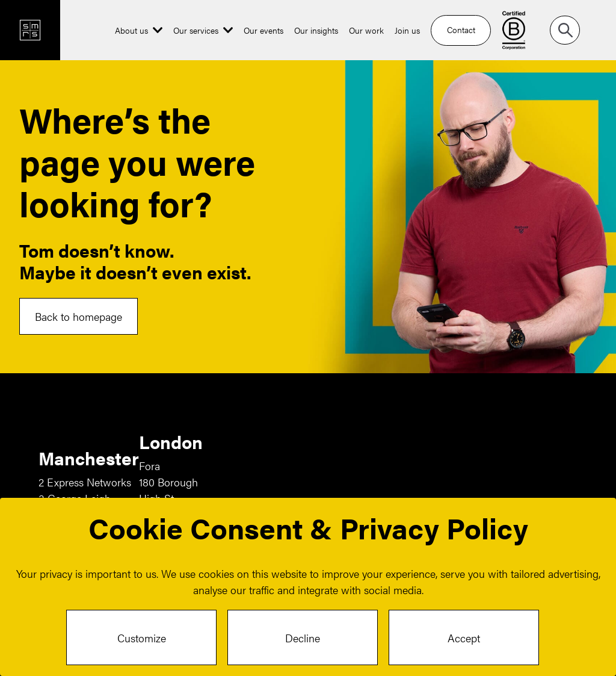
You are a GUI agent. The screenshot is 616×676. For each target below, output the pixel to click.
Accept (464, 638)
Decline (303, 638)
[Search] (565, 30)
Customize (142, 638)
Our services (196, 30)
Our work (366, 30)
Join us (407, 30)
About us (131, 30)
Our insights (316, 30)
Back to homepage (79, 316)
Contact (461, 29)
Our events (263, 30)
